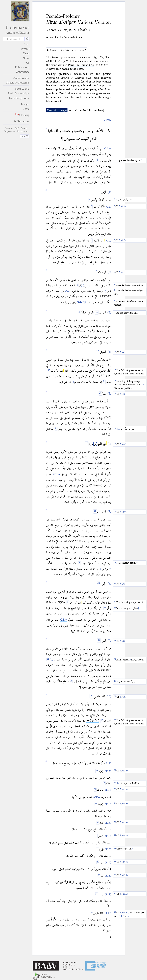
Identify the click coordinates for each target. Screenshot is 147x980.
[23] (99, 641)
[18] (95, 511)
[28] (97, 771)
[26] (91, 696)
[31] (96, 804)
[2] (89, 200)
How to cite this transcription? (68, 50)
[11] (79, 313)
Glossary (24, 115)
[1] (97, 161)
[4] (92, 241)
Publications (22, 67)
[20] (99, 584)
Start (27, 44)
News (26, 58)
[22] (105, 608)
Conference (23, 72)
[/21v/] (97, 797)
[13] (49, 371)
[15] (100, 393)
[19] (79, 563)
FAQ (17, 128)
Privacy (20, 131)
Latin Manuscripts (19, 93)
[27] (102, 721)
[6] (78, 285)
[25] (71, 681)
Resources (23, 121)
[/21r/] (63, 620)
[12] (98, 352)
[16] (56, 429)
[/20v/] (56, 474)
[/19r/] (108, 120)
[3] (92, 207)
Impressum (10, 131)
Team (26, 53)
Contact (25, 128)
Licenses (9, 128)
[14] (104, 382)
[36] (99, 876)
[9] (85, 302)
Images (25, 104)
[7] (106, 291)
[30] (95, 790)
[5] (97, 272)
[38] (92, 913)
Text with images (57, 110)
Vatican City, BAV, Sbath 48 (69, 30)
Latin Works (22, 89)
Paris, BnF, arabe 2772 (81, 65)
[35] (98, 862)
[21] (68, 603)
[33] (96, 836)
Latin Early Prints (19, 98)
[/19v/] (108, 148)
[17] (87, 444)
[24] (48, 660)
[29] (104, 783)
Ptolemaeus (16, 30)
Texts (26, 109)
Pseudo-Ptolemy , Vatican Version (79, 19)
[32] (98, 823)
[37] (96, 894)
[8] (62, 291)
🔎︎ (27, 39)
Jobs (27, 63)
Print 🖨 (25, 136)
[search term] (14, 39)
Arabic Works (21, 78)
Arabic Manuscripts (18, 83)
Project (25, 49)
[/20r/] (80, 303)
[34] (98, 849)
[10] (97, 312)
